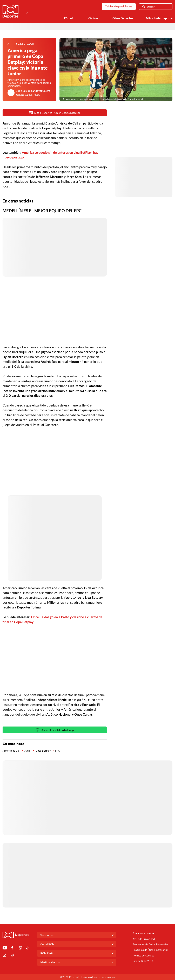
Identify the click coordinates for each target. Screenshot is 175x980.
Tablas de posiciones (119, 6)
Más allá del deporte (159, 18)
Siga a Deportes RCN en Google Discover (55, 113)
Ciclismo (94, 18)
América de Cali (11, 751)
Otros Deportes (123, 18)
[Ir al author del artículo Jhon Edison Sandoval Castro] (11, 93)
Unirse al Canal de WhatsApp (55, 730)
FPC (58, 751)
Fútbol (68, 18)
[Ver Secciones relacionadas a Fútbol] (75, 18)
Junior (28, 751)
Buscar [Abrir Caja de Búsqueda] (149, 7)
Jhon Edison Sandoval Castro (33, 91)
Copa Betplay (43, 751)
